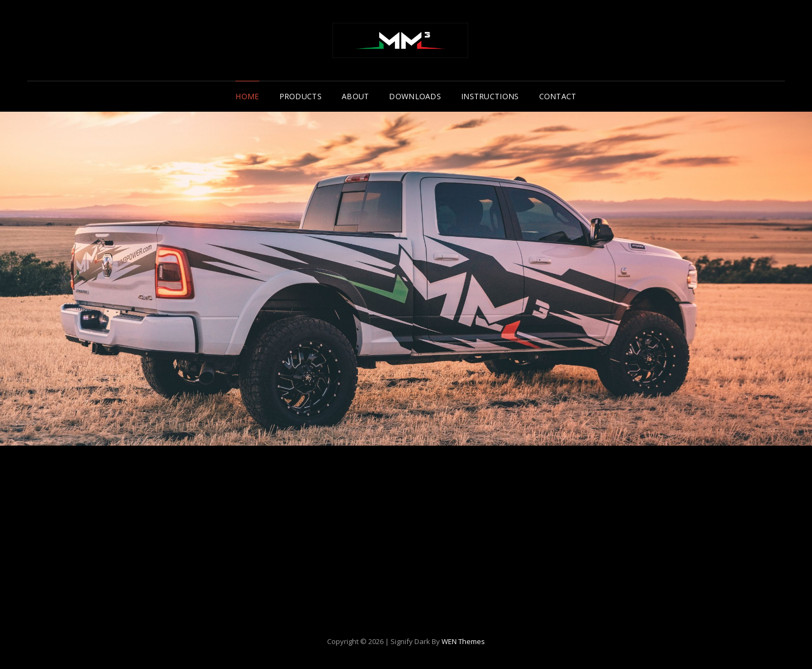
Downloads (415, 96)
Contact (558, 96)
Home (247, 96)
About (355, 96)
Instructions (490, 96)
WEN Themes (463, 641)
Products (300, 96)
